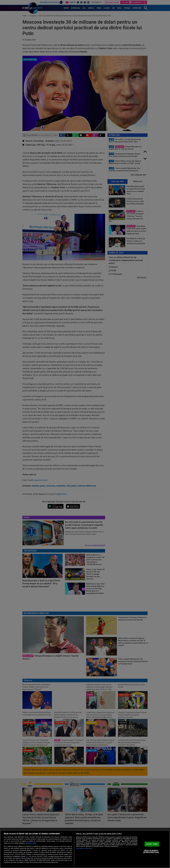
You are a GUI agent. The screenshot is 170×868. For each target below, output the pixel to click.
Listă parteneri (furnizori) (84, 848)
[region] (85, 849)
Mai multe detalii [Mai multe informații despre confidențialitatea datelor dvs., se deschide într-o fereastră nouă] (31, 843)
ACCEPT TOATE (152, 844)
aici (27, 856)
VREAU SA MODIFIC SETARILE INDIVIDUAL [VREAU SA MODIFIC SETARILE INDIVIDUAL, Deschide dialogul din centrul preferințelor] (151, 851)
